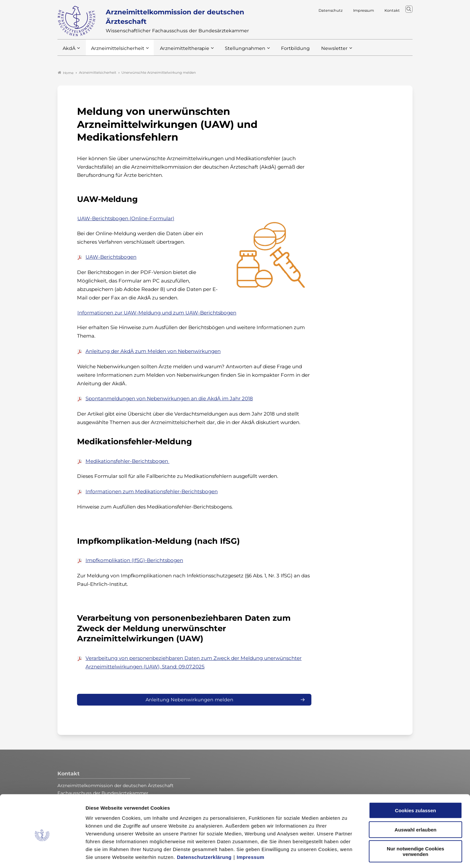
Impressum (251, 829)
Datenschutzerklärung (204, 829)
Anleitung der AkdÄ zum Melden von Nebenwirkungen (153, 351)
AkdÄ (69, 52)
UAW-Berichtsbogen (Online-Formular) (126, 219)
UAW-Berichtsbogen (111, 258)
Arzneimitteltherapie (179, 52)
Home (66, 73)
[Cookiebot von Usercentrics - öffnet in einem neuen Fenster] (42, 855)
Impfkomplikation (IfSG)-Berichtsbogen (134, 561)
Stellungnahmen (236, 52)
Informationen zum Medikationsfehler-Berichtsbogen (152, 492)
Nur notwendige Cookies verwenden (415, 823)
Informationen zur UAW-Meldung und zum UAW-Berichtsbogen (157, 313)
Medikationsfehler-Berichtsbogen (127, 461)
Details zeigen (347, 855)
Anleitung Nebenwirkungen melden (189, 700)
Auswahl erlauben (415, 801)
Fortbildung (284, 52)
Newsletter (321, 52)
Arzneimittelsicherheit (115, 52)
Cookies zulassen (415, 782)
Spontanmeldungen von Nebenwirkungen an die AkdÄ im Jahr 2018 (169, 399)
